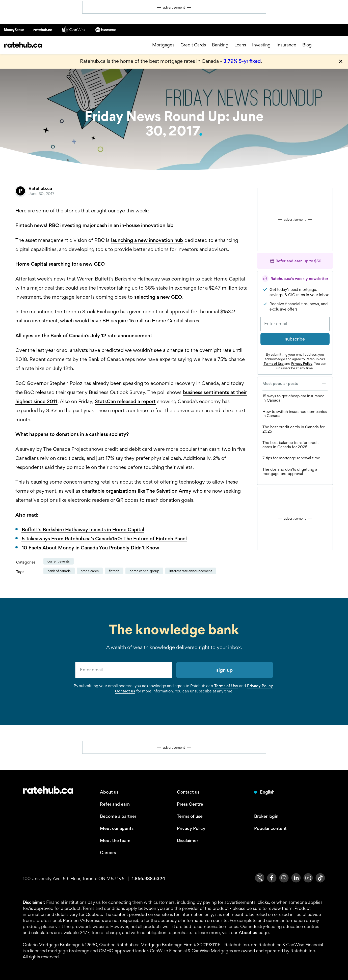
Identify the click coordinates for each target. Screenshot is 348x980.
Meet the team (115, 840)
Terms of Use (274, 363)
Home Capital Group (144, 571)
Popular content (270, 828)
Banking (220, 45)
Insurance (286, 45)
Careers (108, 852)
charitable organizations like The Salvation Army (137, 491)
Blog (307, 45)
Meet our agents (117, 828)
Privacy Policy (302, 363)
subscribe (295, 339)
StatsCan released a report (125, 401)
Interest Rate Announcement (191, 571)
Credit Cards (193, 45)
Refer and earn (115, 804)
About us (109, 792)
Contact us (125, 691)
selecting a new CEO (158, 297)
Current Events (59, 561)
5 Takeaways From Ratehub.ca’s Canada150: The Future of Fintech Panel (104, 539)
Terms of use (190, 816)
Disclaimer (188, 840)
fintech (114, 571)
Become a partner (118, 816)
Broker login (266, 816)
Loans (240, 45)
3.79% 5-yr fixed (242, 61)
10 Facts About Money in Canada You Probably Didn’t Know (90, 548)
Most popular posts (295, 383)
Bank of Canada (59, 571)
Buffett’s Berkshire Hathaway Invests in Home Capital (83, 529)
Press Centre (190, 804)
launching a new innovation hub (147, 240)
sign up (224, 670)
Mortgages (163, 45)
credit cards (90, 571)
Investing (261, 45)
